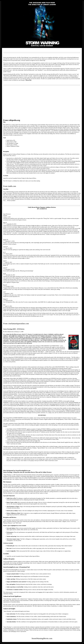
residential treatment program (10, 79)
